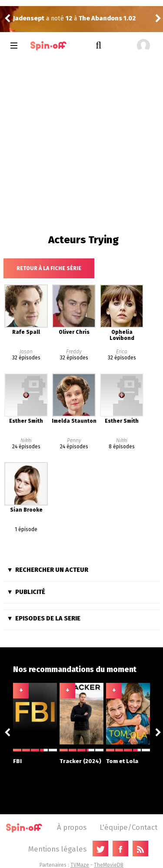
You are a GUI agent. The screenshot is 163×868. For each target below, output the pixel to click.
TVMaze (80, 865)
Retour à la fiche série (49, 268)
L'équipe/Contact (128, 827)
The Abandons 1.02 (107, 18)
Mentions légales (57, 849)
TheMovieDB (109, 865)
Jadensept (29, 18)
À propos (72, 827)
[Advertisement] (81, 144)
